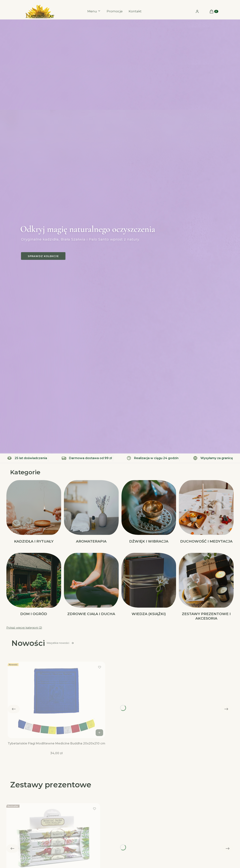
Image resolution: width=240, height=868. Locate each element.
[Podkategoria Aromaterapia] (91, 512)
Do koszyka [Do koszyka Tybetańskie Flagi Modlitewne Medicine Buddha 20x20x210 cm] (100, 733)
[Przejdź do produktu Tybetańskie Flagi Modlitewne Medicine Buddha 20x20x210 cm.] (56, 700)
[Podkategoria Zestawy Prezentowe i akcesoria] (206, 587)
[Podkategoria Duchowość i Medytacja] (206, 512)
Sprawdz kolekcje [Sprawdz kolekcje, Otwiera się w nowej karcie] (43, 256)
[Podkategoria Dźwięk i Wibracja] (149, 512)
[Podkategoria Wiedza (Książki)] (149, 587)
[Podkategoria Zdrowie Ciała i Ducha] (91, 587)
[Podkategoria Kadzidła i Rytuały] (34, 512)
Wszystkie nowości (60, 643)
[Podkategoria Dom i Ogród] (34, 587)
